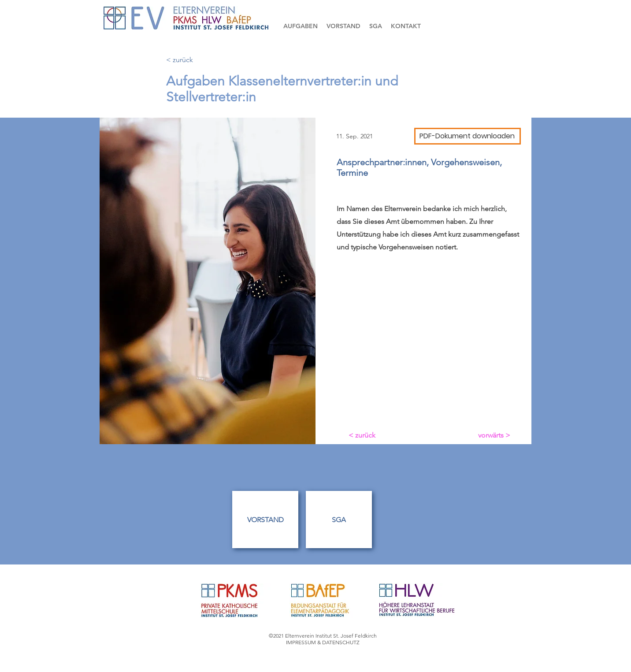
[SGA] (339, 520)
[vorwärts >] (493, 435)
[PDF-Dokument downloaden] (468, 136)
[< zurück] (195, 60)
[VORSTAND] (265, 520)
